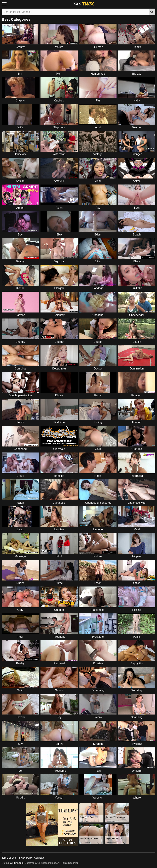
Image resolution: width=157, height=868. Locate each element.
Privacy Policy (25, 858)
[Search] (152, 12)
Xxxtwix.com (17, 863)
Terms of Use (9, 858)
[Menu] (5, 4)
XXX (84, 4)
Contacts (39, 858)
